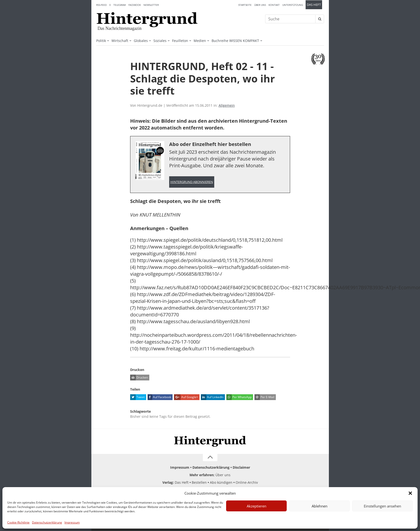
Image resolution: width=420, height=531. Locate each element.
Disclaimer (241, 468)
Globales (141, 41)
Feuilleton (180, 41)
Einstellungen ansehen (382, 506)
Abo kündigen (221, 483)
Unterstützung (293, 5)
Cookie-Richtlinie (18, 522)
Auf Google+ (186, 397)
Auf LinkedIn (212, 397)
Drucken (139, 378)
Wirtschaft (120, 41)
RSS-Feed (101, 5)
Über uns (260, 5)
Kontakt (274, 5)
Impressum (72, 522)
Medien (200, 41)
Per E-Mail (264, 397)
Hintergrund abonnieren (192, 182)
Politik (101, 41)
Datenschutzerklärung (47, 522)
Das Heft (314, 5)
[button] (410, 493)
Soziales (160, 41)
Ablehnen (320, 506)
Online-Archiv (247, 483)
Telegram (120, 5)
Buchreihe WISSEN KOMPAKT (235, 41)
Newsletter (151, 5)
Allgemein (227, 105)
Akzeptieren (257, 506)
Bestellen (199, 483)
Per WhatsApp (239, 397)
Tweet (137, 397)
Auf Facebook (159, 397)
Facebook (135, 5)
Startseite (245, 5)
